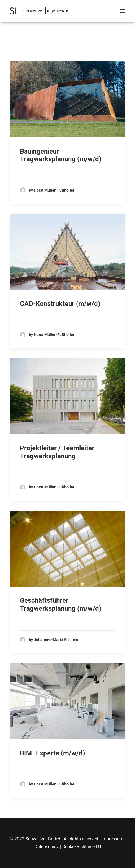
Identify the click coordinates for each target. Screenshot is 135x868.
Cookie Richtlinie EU (82, 847)
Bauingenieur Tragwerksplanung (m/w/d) (61, 155)
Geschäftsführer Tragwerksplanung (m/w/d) (61, 604)
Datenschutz (47, 847)
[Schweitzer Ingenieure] (39, 11)
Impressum (113, 839)
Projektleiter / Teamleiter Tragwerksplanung (57, 452)
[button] (122, 11)
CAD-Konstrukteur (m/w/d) (60, 304)
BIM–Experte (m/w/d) (52, 753)
